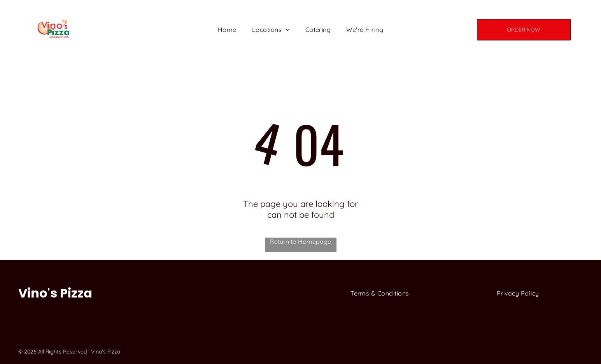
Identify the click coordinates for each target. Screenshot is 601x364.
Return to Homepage (300, 241)
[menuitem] (227, 30)
